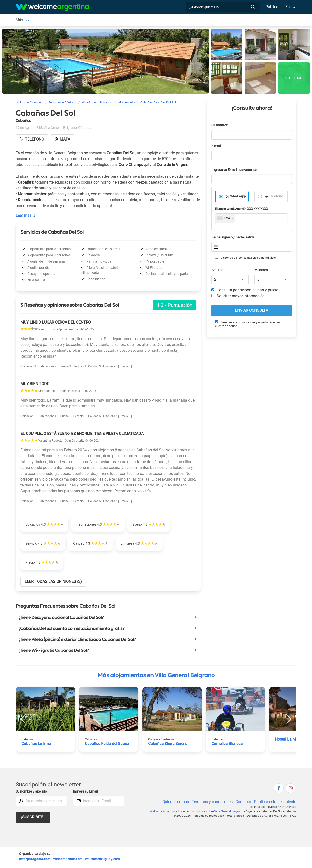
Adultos (217, 271)
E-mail (216, 147)
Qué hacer (212, 20)
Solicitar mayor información (238, 297)
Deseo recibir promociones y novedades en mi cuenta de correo (248, 325)
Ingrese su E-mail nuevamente (235, 171)
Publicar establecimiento (275, 803)
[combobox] (225, 219)
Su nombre (220, 126)
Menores (261, 271)
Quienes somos (174, 803)
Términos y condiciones (211, 803)
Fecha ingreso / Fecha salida (234, 238)
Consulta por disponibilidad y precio (245, 291)
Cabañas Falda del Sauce (107, 745)
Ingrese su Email (86, 792)
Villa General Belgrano (35, 20)
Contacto (243, 803)
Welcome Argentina (165, 812)
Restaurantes (186, 20)
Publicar (272, 7)
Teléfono (277, 197)
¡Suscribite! (33, 818)
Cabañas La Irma (36, 745)
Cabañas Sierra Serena (168, 745)
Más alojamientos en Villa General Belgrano (156, 676)
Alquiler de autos (115, 20)
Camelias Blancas (227, 745)
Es (288, 7)
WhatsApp (238, 197)
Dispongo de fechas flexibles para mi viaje (245, 258)
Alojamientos (74, 20)
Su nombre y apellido (32, 792)
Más (231, 20)
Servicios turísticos (152, 20)
